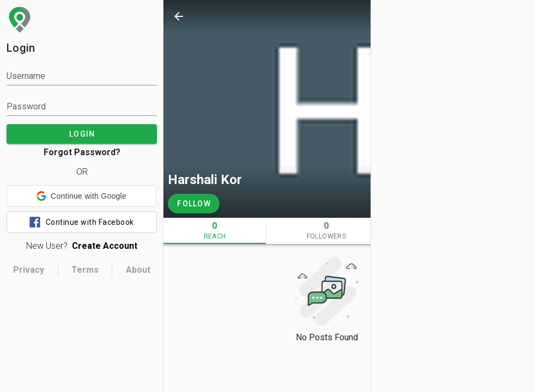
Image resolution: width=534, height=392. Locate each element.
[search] (423, 16)
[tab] (215, 231)
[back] (179, 16)
